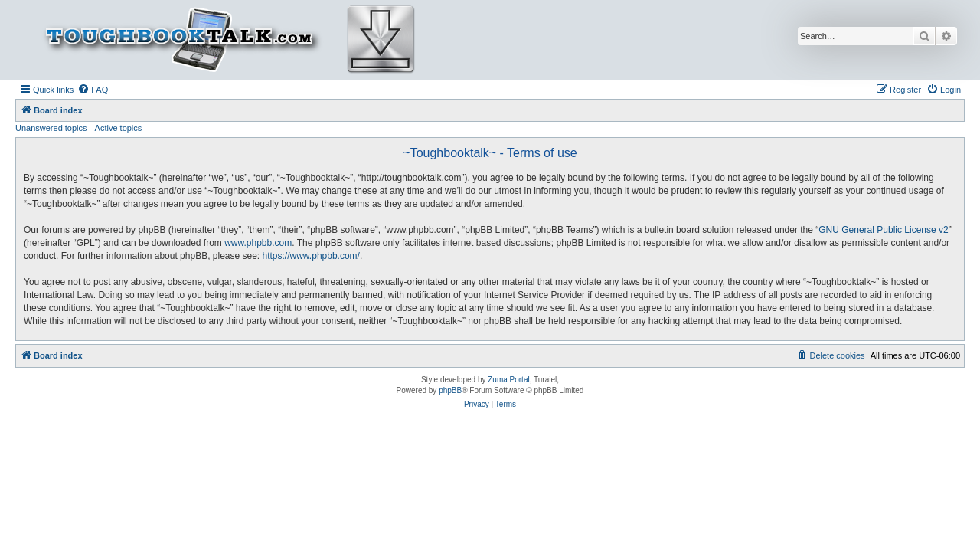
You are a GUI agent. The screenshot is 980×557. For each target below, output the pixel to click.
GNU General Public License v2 (883, 230)
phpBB (450, 390)
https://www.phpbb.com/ (311, 256)
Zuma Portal (508, 380)
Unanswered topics (51, 128)
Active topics (119, 128)
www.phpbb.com (258, 243)
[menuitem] (93, 90)
